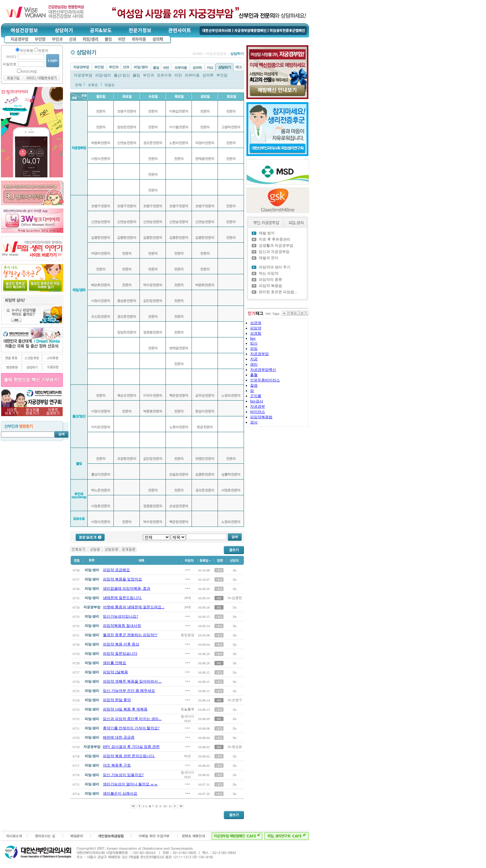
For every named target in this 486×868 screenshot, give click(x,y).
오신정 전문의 (101, 316)
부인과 (148, 75)
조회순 (93, 85)
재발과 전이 (269, 258)
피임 (254, 349)
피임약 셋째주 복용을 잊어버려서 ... (132, 681)
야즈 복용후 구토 (117, 765)
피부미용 (192, 75)
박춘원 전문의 (153, 411)
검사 (254, 422)
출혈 (254, 375)
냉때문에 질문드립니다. (122, 598)
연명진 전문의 (205, 458)
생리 (254, 364)
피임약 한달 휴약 (117, 700)
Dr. (235, 570)
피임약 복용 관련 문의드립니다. (129, 756)
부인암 (222, 75)
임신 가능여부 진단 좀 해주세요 (129, 691)
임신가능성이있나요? (120, 616)
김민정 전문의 (153, 301)
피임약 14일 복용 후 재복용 (125, 709)
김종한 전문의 (101, 237)
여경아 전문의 (101, 253)
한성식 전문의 (205, 411)
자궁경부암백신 (263, 370)
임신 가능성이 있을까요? (123, 775)
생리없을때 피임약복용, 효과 (127, 588)
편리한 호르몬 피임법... (278, 292)
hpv (253, 338)
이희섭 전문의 (179, 111)
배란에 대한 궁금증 (119, 737)
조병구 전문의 (101, 206)
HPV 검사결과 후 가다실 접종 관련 (131, 747)
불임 (136, 75)
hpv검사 (257, 401)
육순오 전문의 (127, 395)
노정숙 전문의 (231, 395)
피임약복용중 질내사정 (122, 626)
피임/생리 (103, 75)
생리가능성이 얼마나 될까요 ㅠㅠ (130, 784)
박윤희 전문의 (101, 143)
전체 (78, 85)
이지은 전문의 (101, 427)
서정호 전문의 (101, 506)
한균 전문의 (205, 427)
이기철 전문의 (179, 127)
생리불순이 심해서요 (120, 793)
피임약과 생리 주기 (275, 267)
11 (170, 806)
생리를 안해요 (115, 663)
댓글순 (110, 85)
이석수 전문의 (153, 395)
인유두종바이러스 (265, 380)
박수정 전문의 (153, 285)
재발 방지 (267, 233)
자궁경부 (258, 406)
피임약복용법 (261, 417)
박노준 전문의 (101, 490)
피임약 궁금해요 (116, 570)
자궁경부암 (83, 75)
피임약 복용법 (270, 286)
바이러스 (258, 412)
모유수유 (164, 75)
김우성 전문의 (205, 395)
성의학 (208, 75)
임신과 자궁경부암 (274, 252)
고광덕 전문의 (231, 127)
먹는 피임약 (269, 273)
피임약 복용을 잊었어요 (122, 579)
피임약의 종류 (270, 280)
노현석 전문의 (179, 143)
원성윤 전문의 (127, 301)
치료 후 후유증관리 (275, 239)
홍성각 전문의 (101, 474)
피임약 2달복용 (115, 672)
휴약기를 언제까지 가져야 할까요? (131, 728)
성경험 (256, 333)
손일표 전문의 (179, 474)
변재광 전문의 (179, 348)
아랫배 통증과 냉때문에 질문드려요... (134, 607)
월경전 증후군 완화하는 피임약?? (130, 635)
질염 (254, 385)
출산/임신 (122, 75)
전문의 (101, 111)
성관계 (256, 323)
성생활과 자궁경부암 (276, 245)
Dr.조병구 (235, 700)
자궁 (254, 359)
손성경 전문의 (179, 506)
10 (165, 806)
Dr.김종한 (235, 598)
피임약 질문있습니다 (120, 653)
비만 (178, 75)
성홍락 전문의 (231, 474)
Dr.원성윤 (235, 747)
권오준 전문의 (127, 316)
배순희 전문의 (101, 285)
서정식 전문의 (101, 158)
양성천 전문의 (127, 127)
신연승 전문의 (101, 222)
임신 (254, 343)
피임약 (256, 328)
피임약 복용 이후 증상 (121, 644)
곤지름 (256, 396)
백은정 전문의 (179, 395)
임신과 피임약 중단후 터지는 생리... (132, 719)
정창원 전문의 (153, 332)
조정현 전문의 (127, 458)
